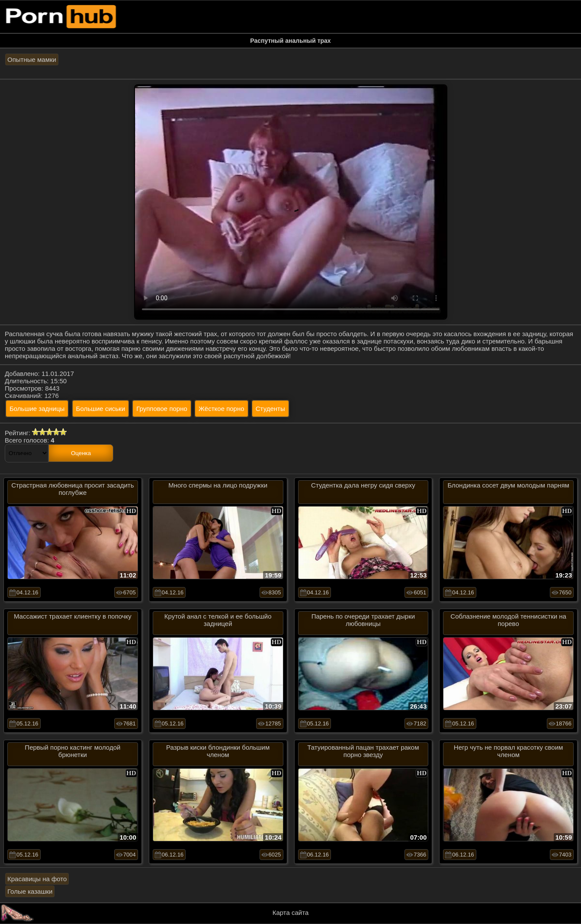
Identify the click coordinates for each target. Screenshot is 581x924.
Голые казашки (30, 891)
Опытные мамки (32, 59)
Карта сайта (291, 913)
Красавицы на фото (37, 879)
